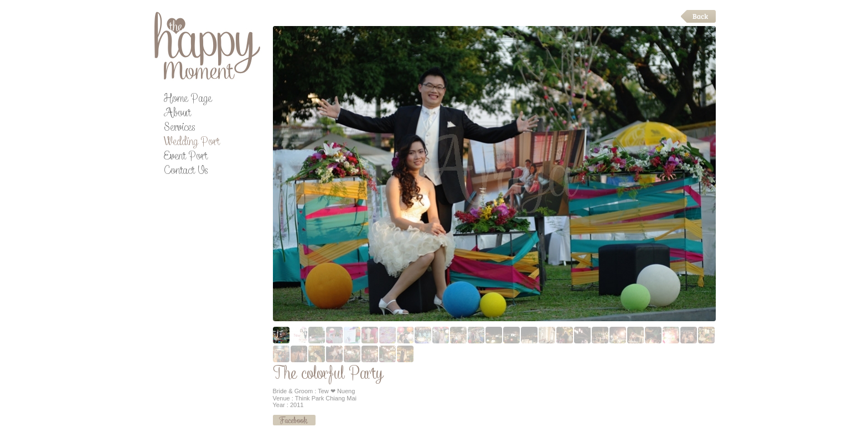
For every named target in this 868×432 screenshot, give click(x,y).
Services (179, 129)
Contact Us (186, 172)
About (177, 114)
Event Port (185, 158)
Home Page (188, 100)
